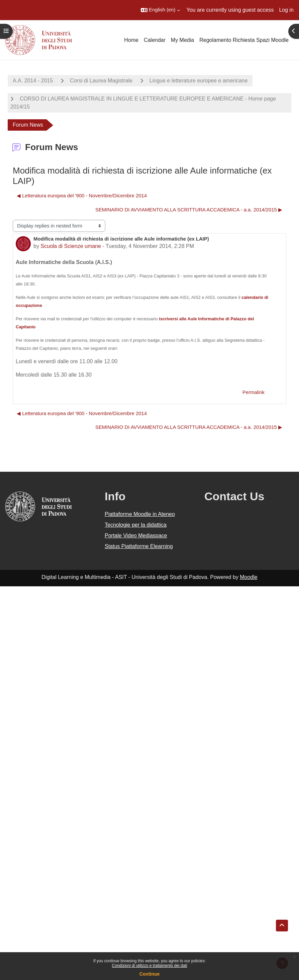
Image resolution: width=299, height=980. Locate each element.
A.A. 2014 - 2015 (33, 81)
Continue (150, 974)
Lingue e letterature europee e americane (199, 81)
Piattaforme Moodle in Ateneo (140, 514)
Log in (286, 10)
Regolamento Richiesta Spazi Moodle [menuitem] (244, 40)
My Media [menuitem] (182, 40)
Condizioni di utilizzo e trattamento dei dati (150, 966)
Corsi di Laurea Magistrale (101, 81)
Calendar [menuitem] (155, 40)
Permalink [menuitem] (254, 392)
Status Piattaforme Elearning (139, 546)
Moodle (248, 577)
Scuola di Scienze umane (71, 246)
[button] (160, 10)
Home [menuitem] (131, 40)
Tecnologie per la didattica (136, 525)
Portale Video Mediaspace (136, 536)
